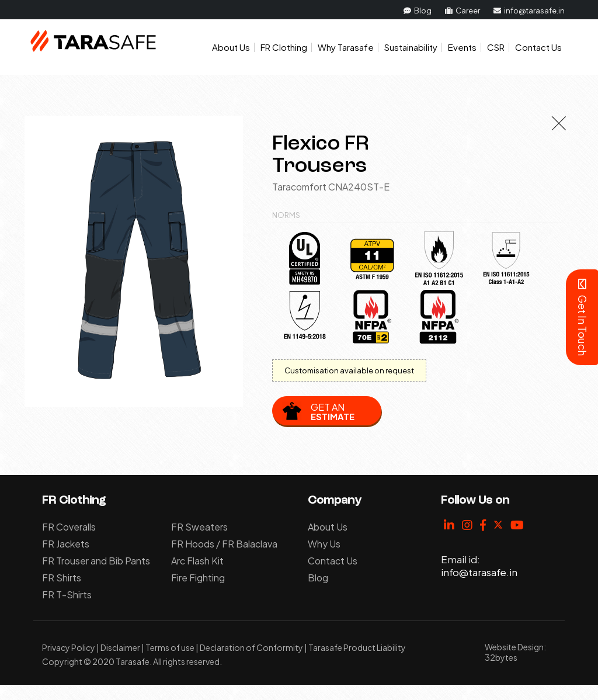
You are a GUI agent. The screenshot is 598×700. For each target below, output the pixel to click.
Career (463, 11)
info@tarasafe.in (529, 11)
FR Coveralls (69, 527)
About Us (231, 47)
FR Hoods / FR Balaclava (224, 544)
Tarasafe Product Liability (357, 647)
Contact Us (538, 47)
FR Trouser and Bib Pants (96, 561)
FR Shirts (62, 578)
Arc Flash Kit (197, 561)
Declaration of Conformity (251, 647)
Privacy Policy (69, 647)
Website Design (514, 647)
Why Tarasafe (346, 47)
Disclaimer (120, 647)
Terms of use (170, 647)
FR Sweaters (199, 527)
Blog (418, 11)
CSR (496, 47)
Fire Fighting (198, 578)
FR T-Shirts (67, 595)
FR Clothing (284, 47)
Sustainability (411, 47)
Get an (333, 411)
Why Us (324, 544)
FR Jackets (66, 544)
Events (462, 47)
